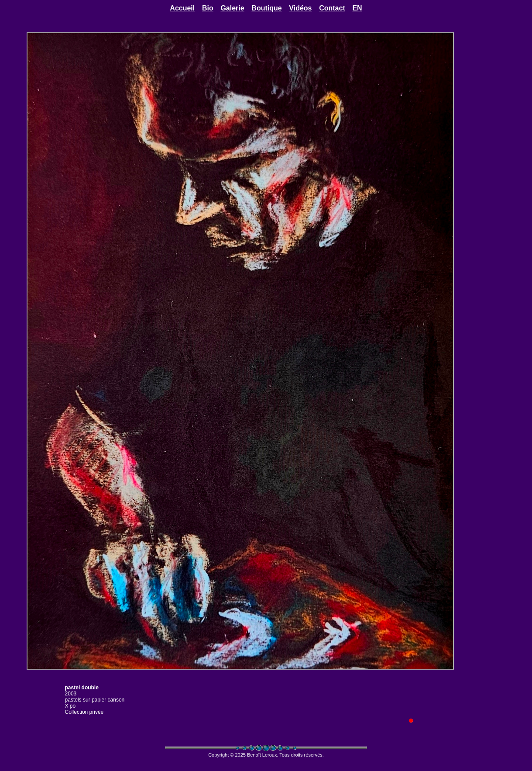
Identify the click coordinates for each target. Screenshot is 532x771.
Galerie (232, 8)
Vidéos (300, 8)
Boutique (266, 8)
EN (357, 8)
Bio (208, 8)
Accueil (182, 8)
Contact (332, 8)
